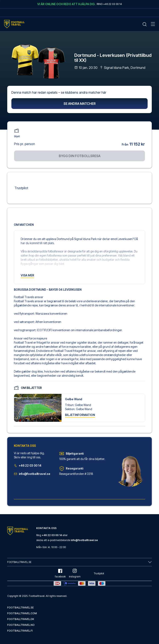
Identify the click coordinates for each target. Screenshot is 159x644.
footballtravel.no (21, 625)
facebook (60, 573)
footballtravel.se (20, 608)
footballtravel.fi (20, 631)
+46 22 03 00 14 (28, 465)
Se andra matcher (80, 104)
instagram (75, 573)
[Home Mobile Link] (14, 24)
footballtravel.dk (21, 619)
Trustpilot (21, 188)
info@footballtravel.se (32, 474)
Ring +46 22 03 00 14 (109, 4)
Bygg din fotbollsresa (80, 156)
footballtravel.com (22, 613)
